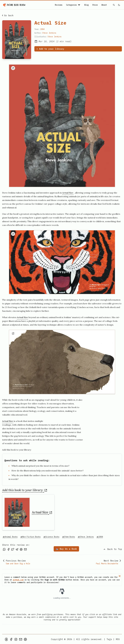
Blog (87, 5)
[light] (119, 5)
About (104, 5)
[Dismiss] (120, 576)
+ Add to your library (50, 49)
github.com (18, 580)
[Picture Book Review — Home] (14, 5)
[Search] (114, 5)
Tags (109, 639)
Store (95, 5)
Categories (73, 5)
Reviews (59, 5)
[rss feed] (118, 639)
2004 (42, 29)
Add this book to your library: (25, 490)
